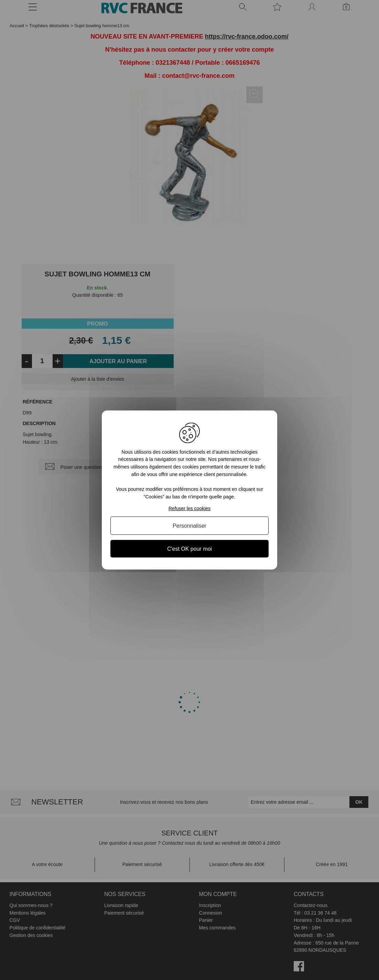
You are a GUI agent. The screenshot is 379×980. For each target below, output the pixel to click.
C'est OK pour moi (189, 549)
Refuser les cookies (189, 508)
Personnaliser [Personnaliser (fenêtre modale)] (189, 526)
